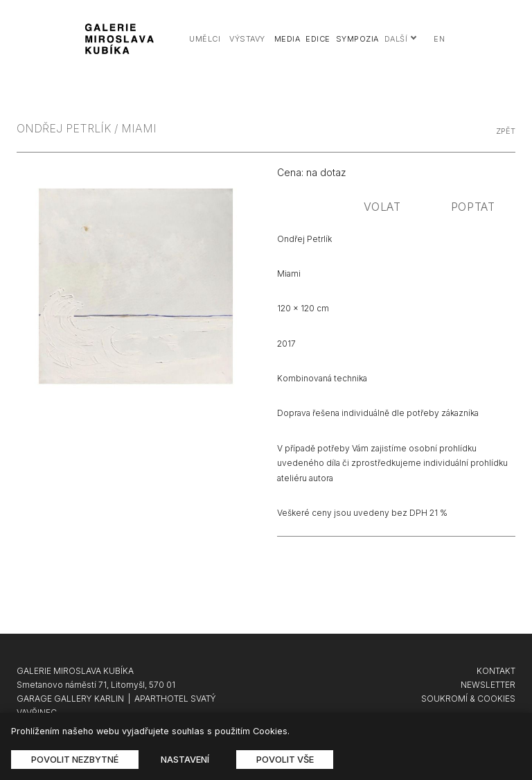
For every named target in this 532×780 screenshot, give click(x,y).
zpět (506, 131)
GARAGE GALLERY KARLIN (70, 699)
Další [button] (401, 39)
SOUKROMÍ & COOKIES (468, 699)
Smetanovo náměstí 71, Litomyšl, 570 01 (96, 685)
